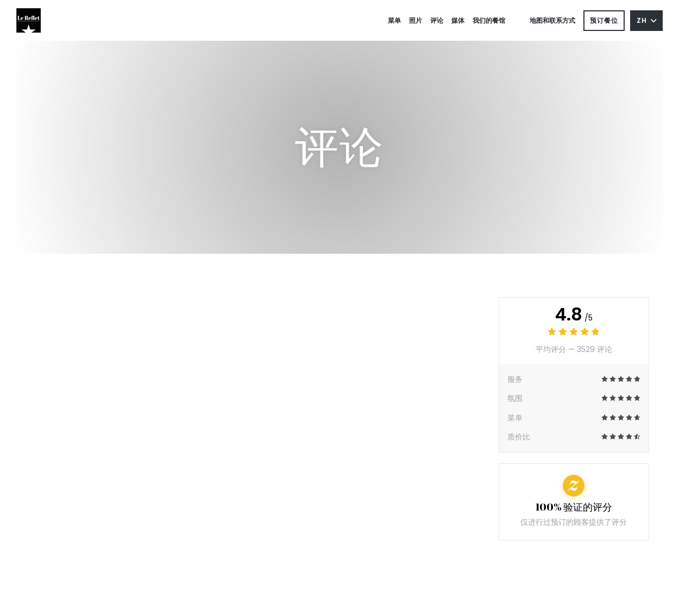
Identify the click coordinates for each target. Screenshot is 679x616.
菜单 (394, 20)
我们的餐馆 (489, 20)
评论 (437, 20)
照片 (416, 20)
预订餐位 (604, 20)
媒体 (458, 20)
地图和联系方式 (552, 20)
